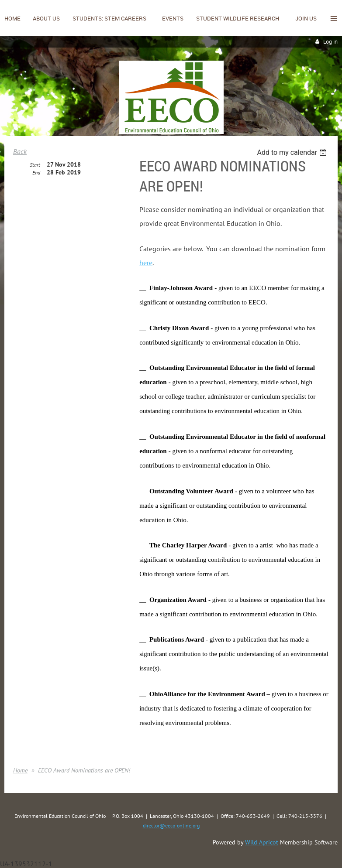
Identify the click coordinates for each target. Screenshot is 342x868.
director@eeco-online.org (171, 825)
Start (35, 165)
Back (20, 151)
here (146, 263)
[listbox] (293, 152)
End (36, 173)
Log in (330, 42)
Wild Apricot (262, 842)
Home (20, 770)
